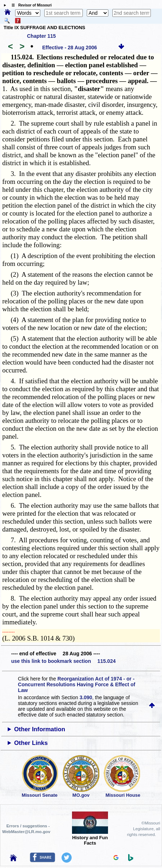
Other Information (40, 729)
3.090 (86, 697)
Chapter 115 (41, 36)
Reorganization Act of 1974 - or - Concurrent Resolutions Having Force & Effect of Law (77, 684)
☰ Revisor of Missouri (30, 5)
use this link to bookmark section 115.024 (63, 661)
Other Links (31, 743)
